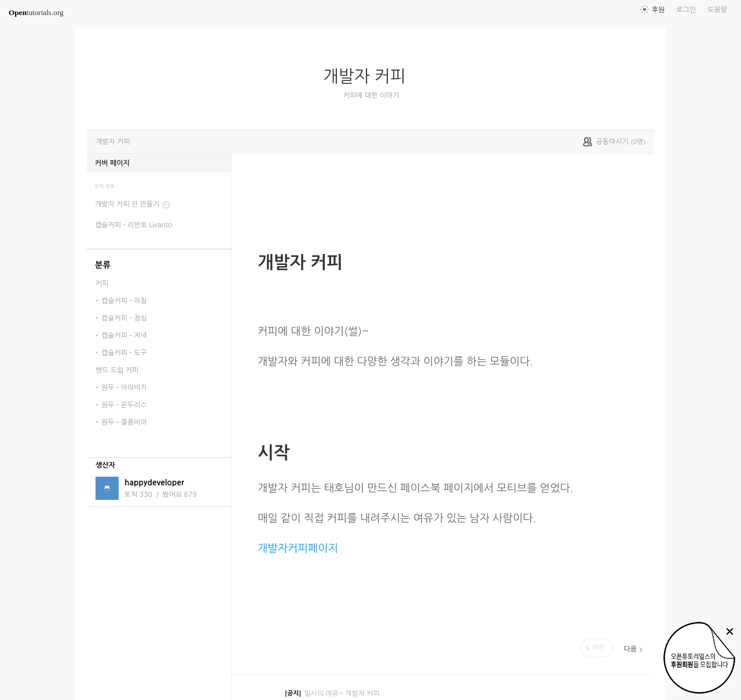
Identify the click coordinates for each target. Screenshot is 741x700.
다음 (630, 649)
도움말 (717, 10)
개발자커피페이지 (298, 548)
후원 (659, 10)
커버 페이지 (112, 163)
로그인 (686, 10)
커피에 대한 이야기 (371, 95)
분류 (103, 265)
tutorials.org (36, 12)
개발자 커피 (369, 76)
